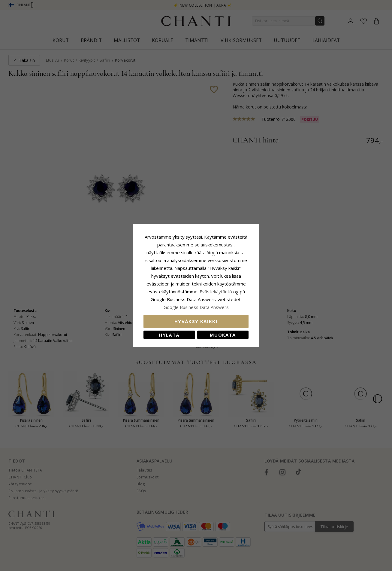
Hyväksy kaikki (196, 321)
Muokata (223, 335)
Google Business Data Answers (196, 307)
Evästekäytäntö (216, 292)
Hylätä (169, 335)
